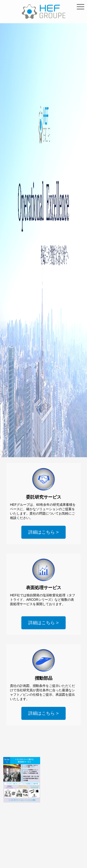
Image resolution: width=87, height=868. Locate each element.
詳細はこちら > (43, 532)
